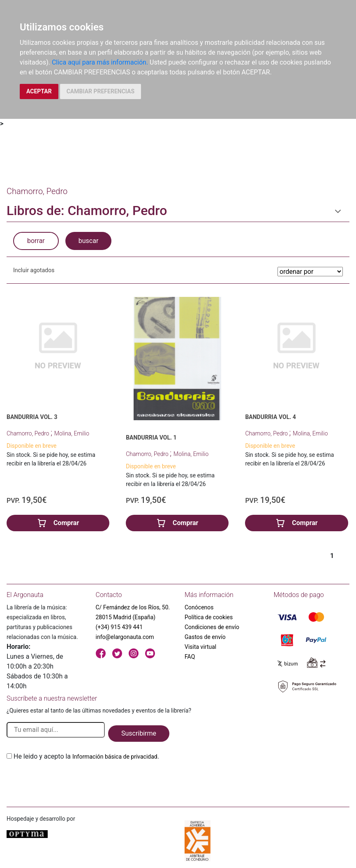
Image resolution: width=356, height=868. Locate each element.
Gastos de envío (205, 637)
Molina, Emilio (72, 433)
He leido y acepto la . (86, 756)
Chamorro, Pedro (29, 433)
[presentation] (69, 781)
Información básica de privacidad (115, 757)
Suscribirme (139, 733)
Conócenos (199, 607)
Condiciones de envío (212, 627)
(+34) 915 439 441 (119, 627)
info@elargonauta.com (125, 637)
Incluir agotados (34, 270)
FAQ (190, 657)
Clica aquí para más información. (100, 62)
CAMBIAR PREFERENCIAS (101, 91)
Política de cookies (209, 617)
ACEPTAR (39, 91)
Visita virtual (200, 647)
